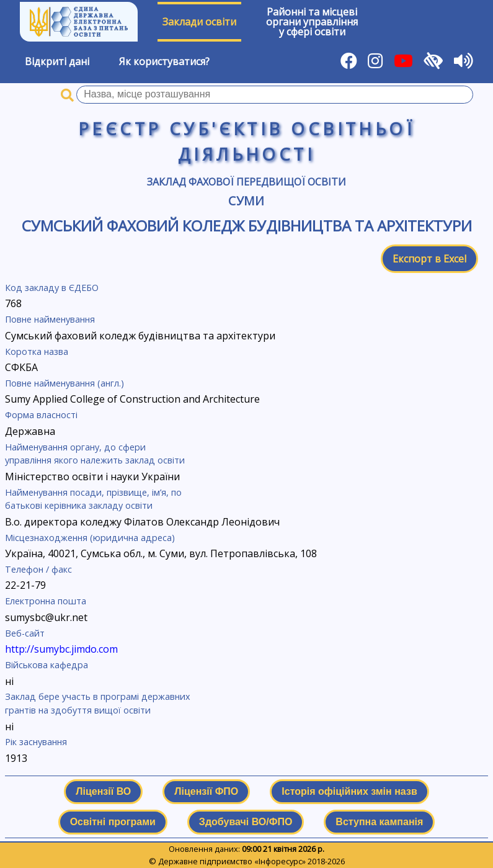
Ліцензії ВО (103, 791)
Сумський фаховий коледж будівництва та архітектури (247, 226)
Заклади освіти (199, 22)
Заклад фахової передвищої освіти (246, 182)
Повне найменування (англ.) (64, 383)
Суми (247, 201)
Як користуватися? (164, 61)
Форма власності (41, 415)
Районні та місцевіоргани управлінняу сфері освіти (312, 22)
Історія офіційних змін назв (349, 791)
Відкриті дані (57, 61)
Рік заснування (36, 742)
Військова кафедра (47, 665)
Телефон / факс (38, 569)
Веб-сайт (25, 633)
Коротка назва (37, 351)
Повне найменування (50, 319)
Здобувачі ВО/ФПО (246, 822)
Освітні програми (113, 822)
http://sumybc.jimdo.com (61, 649)
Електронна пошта (46, 601)
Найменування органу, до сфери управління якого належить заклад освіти (95, 454)
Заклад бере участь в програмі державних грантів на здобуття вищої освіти (98, 703)
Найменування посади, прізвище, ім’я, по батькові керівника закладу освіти (93, 499)
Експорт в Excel (429, 259)
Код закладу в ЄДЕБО (52, 288)
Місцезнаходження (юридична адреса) (90, 538)
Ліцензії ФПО (206, 791)
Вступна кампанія (379, 822)
